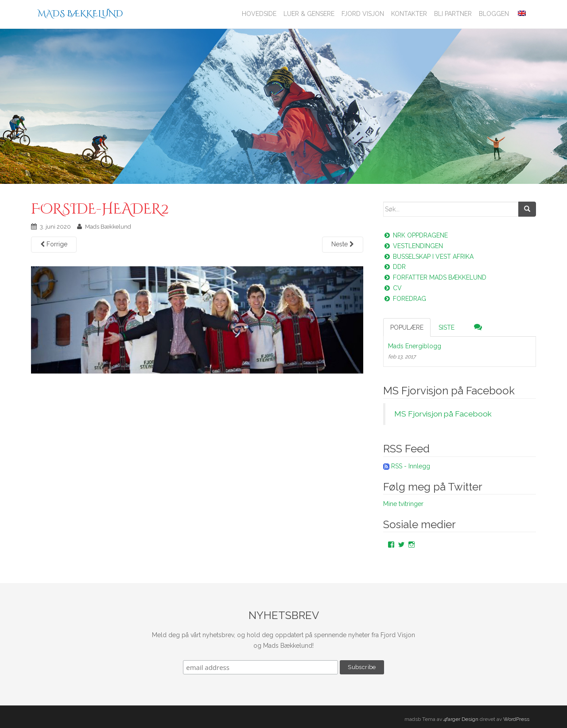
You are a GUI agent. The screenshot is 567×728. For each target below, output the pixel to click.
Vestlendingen (413, 246)
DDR (394, 267)
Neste (343, 244)
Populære (407, 327)
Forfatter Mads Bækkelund (435, 277)
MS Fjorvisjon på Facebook (449, 391)
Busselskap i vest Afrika (428, 257)
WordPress (516, 719)
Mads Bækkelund (80, 14)
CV (392, 288)
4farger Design (461, 719)
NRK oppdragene (416, 235)
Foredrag (405, 299)
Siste (447, 327)
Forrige (54, 244)
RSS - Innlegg (411, 466)
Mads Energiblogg (415, 346)
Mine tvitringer (403, 504)
